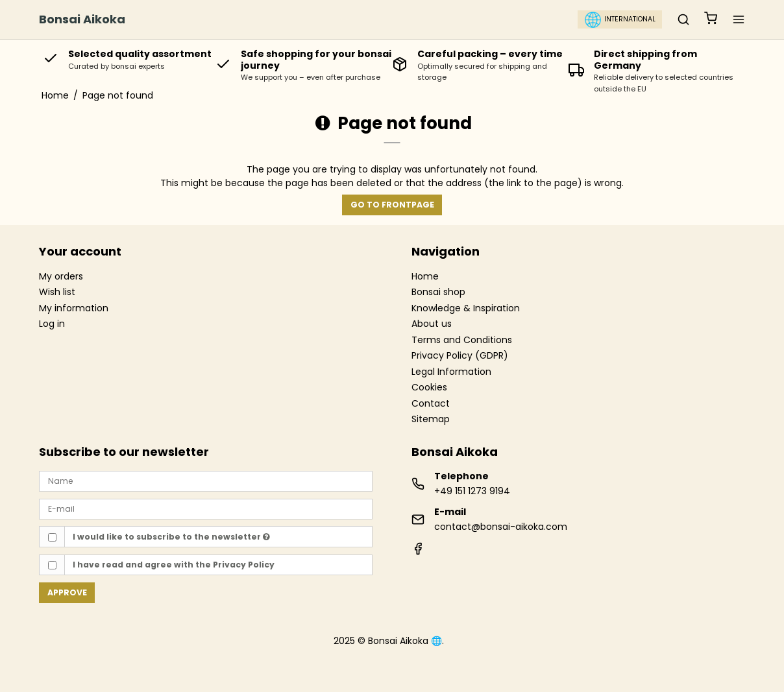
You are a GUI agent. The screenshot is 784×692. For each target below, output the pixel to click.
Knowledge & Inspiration (466, 309)
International (620, 20)
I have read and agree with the (174, 565)
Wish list (57, 292)
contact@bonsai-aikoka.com (501, 527)
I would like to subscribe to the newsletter (171, 537)
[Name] (206, 481)
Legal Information (451, 372)
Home (425, 277)
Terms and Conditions (462, 340)
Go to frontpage (392, 205)
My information (74, 308)
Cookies (429, 388)
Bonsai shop (438, 292)
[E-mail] (206, 508)
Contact (431, 404)
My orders (61, 276)
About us (432, 324)
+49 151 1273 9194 (472, 491)
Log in (52, 324)
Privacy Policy (244, 565)
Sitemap (431, 419)
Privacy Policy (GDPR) (460, 356)
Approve (67, 592)
